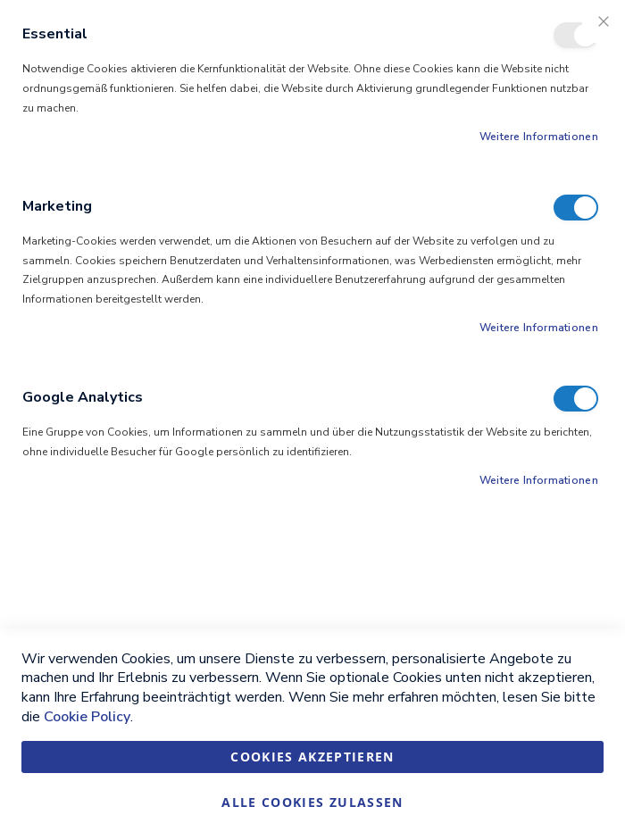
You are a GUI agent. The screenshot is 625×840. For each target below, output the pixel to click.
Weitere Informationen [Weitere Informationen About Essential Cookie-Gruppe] (539, 137)
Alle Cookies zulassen (312, 802)
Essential (576, 35)
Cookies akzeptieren (312, 757)
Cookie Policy (87, 717)
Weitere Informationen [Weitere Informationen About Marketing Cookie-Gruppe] (539, 328)
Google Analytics (576, 399)
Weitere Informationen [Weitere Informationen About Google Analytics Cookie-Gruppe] (539, 480)
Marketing (576, 208)
